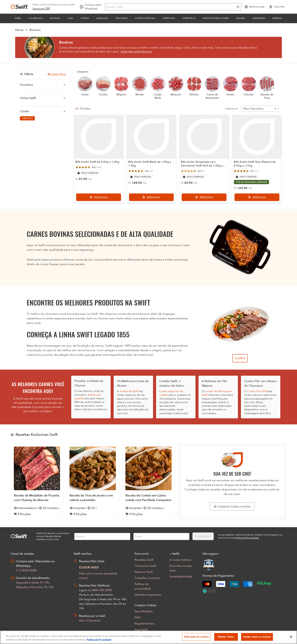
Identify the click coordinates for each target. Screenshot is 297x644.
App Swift (141, 630)
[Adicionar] (99, 197)
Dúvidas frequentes (148, 595)
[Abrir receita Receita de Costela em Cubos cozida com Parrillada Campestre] (148, 481)
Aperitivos (169, 18)
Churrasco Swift (145, 566)
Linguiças (102, 18)
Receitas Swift (144, 560)
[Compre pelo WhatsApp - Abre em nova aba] (91, 7)
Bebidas (277, 18)
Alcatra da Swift (129, 391)
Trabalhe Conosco (147, 578)
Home (19, 30)
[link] (41, 9)
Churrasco (36, 18)
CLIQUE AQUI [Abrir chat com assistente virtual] (89, 567)
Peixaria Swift (144, 572)
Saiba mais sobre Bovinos (136, 51)
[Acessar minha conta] (254, 7)
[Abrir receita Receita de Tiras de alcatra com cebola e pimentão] (93, 481)
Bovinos (55, 18)
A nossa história (180, 560)
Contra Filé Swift (257, 391)
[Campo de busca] (170, 7)
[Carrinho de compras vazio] (277, 7)
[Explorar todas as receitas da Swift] (232, 507)
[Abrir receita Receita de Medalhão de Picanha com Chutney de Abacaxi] (37, 481)
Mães (18, 18)
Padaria (240, 18)
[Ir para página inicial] (19, 7)
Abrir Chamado (90, 620)
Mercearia (259, 18)
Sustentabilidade (181, 576)
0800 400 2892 (102, 590)
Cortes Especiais (145, 18)
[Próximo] (274, 88)
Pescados (122, 18)
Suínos (85, 18)
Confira (240, 358)
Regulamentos (144, 624)
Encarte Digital (145, 636)
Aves (70, 18)
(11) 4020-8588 (26, 570)
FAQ (138, 617)
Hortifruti (189, 18)
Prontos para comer (216, 18)
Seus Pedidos (144, 611)
